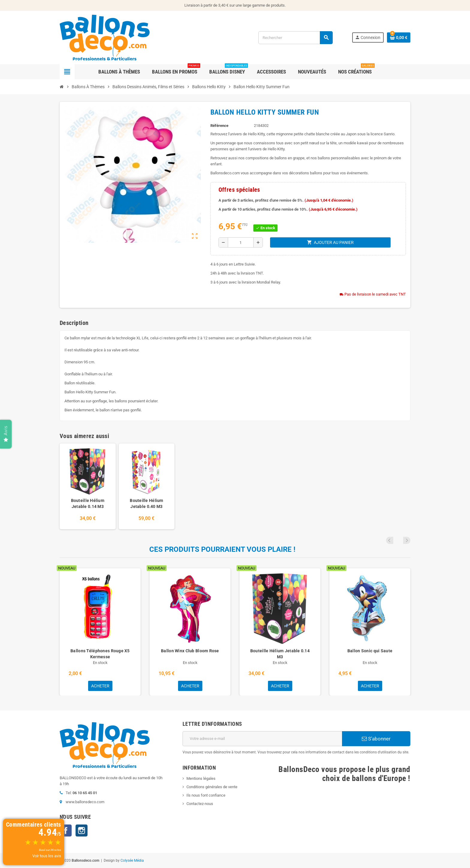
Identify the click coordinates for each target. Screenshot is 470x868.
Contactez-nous (200, 804)
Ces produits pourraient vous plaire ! (222, 549)
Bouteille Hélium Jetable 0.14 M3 (88, 503)
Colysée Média (132, 860)
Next (407, 540)
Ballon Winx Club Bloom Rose (190, 651)
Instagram (82, 830)
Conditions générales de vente (212, 787)
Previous (399, 540)
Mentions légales (201, 778)
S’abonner (376, 739)
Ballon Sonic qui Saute (370, 651)
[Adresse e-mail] (262, 739)
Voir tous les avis (47, 856)
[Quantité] (241, 242)
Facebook (66, 830)
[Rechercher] (295, 38)
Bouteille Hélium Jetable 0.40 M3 (146, 503)
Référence (219, 126)
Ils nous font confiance (206, 795)
